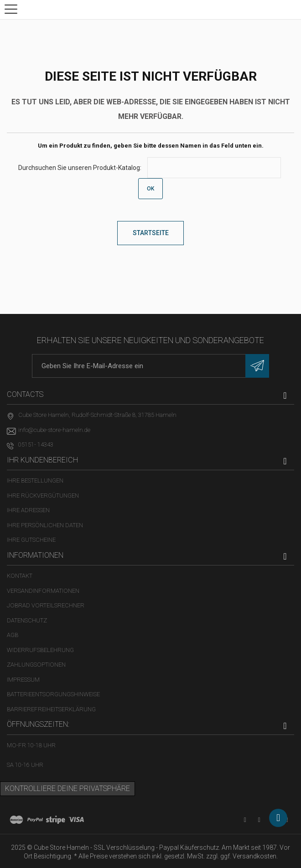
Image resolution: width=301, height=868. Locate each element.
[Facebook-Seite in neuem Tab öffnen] (259, 820)
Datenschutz (27, 620)
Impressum (23, 680)
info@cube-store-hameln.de (54, 430)
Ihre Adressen (28, 510)
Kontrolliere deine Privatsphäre (67, 788)
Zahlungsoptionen (36, 665)
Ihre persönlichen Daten (45, 525)
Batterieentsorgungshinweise (53, 694)
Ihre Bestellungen (35, 480)
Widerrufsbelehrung (40, 650)
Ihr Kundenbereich (42, 460)
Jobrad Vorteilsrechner (46, 605)
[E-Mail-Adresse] (150, 366)
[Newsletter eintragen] (257, 366)
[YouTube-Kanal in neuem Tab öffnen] (245, 820)
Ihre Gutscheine (31, 540)
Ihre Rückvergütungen (43, 496)
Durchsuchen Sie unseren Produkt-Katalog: (80, 168)
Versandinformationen (43, 591)
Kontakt (20, 576)
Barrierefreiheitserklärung (51, 709)
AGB (13, 635)
